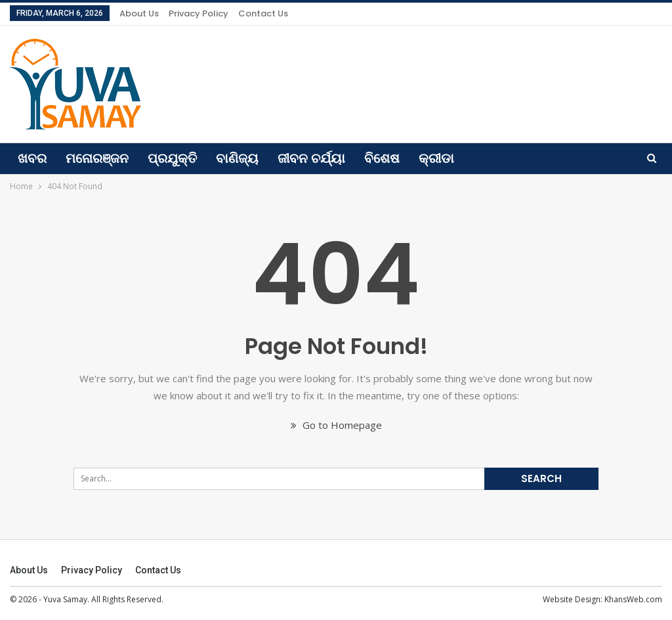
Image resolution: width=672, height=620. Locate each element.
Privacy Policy (199, 13)
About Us (139, 13)
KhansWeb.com (633, 599)
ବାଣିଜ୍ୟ (237, 158)
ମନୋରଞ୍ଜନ (97, 158)
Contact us (263, 13)
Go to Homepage (336, 425)
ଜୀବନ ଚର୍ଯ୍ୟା (311, 158)
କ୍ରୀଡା (436, 158)
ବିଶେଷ (382, 158)
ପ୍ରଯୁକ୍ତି (172, 158)
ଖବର (32, 158)
